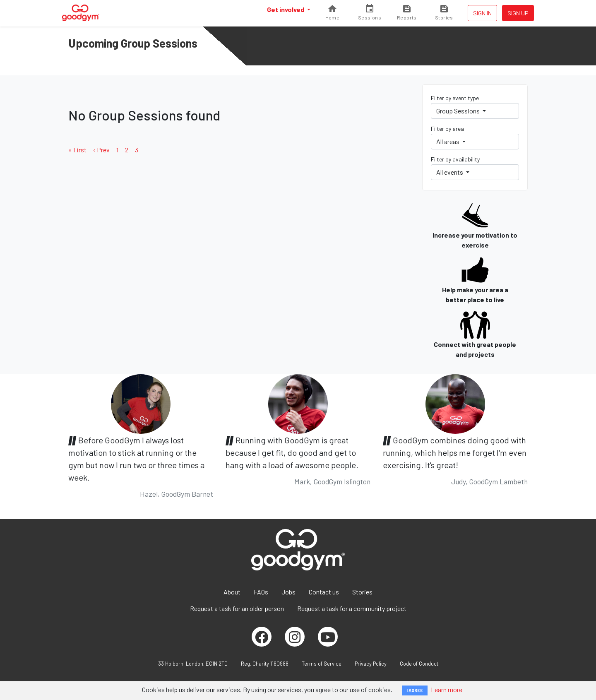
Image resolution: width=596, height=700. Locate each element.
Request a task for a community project (352, 608)
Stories (362, 592)
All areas (448, 141)
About (232, 592)
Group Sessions (459, 111)
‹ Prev (101, 150)
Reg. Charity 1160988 (265, 664)
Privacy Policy (371, 664)
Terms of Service (322, 664)
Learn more (447, 689)
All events (450, 172)
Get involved (286, 9)
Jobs (288, 592)
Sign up (518, 13)
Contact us (324, 592)
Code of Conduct (419, 664)
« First (77, 150)
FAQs (261, 592)
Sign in (482, 13)
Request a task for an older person (237, 608)
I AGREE (415, 690)
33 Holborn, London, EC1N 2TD (193, 664)
